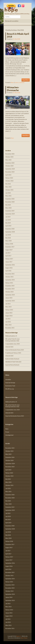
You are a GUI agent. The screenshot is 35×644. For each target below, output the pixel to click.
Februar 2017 (9, 259)
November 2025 (10, 154)
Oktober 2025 (9, 157)
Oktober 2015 (9, 277)
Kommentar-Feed (10, 386)
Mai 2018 (8, 238)
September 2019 (10, 214)
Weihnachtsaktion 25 (11, 336)
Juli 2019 (8, 217)
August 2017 (9, 250)
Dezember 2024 (10, 163)
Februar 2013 (9, 310)
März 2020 (8, 208)
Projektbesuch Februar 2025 (13, 353)
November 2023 (10, 172)
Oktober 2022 (9, 181)
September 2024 (10, 169)
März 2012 (8, 325)
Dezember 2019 (10, 211)
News (12, 82)
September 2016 (10, 265)
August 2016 (9, 268)
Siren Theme (24, 638)
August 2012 (9, 316)
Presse (7, 432)
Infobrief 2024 (9, 356)
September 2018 (10, 232)
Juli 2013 (8, 304)
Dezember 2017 (10, 247)
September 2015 (10, 280)
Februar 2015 (9, 283)
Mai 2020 (8, 205)
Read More (26, 80)
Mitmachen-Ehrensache (13, 89)
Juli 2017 (8, 253)
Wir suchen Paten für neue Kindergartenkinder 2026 (12, 406)
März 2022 (8, 187)
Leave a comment (20, 82)
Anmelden (8, 380)
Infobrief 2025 (9, 347)
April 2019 (8, 226)
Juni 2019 (8, 220)
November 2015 (10, 274)
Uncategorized (9, 435)
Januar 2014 (9, 298)
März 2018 (8, 241)
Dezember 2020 (10, 199)
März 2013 (8, 307)
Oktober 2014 (9, 292)
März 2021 (8, 196)
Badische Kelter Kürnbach (12, 359)
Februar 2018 (9, 244)
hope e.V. (19, 636)
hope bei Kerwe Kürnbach (12, 365)
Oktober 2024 (9, 166)
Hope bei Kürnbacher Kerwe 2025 (15, 350)
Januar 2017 (9, 262)
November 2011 (10, 328)
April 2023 (8, 175)
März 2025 (8, 160)
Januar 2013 (9, 313)
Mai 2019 (8, 223)
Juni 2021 (8, 193)
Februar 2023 (9, 178)
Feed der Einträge (10, 383)
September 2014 (10, 295)
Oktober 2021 (9, 190)
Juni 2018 (8, 235)
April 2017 (8, 256)
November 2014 (10, 289)
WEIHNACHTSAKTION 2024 (13, 362)
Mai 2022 (8, 184)
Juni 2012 (8, 322)
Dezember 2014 (10, 286)
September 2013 (10, 301)
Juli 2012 (8, 319)
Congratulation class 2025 (13, 344)
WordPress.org (10, 389)
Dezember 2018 (10, 229)
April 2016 (8, 271)
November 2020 (10, 202)
